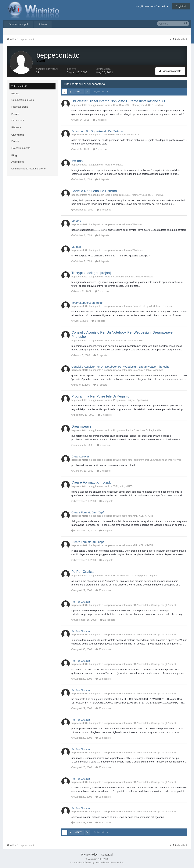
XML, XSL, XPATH (123, 486)
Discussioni (18, 121)
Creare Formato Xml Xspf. (91, 482)
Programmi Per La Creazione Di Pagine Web (138, 430)
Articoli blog (18, 162)
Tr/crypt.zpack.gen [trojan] (91, 273)
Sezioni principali (18, 24)
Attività (43, 24)
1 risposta (104, 210)
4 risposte (102, 179)
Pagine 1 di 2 (101, 92)
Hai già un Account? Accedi (152, 6)
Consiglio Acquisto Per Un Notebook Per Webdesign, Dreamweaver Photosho (120, 367)
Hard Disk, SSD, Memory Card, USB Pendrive (138, 105)
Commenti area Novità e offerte (28, 169)
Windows (118, 165)
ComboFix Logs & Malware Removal (133, 277)
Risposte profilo (20, 107)
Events (15, 141)
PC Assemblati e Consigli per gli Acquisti (135, 576)
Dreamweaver (82, 426)
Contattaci (107, 855)
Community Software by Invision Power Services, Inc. (97, 863)
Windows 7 (133, 135)
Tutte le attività (19, 86)
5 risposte (100, 149)
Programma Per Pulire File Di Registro (100, 396)
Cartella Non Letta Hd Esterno (94, 191)
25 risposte (103, 590)
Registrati (181, 6)
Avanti (79, 92)
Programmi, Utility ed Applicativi (130, 400)
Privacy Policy (89, 855)
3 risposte (102, 291)
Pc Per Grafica (83, 572)
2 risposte (100, 120)
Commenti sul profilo (23, 100)
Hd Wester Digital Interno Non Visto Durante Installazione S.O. (119, 101)
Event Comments (21, 148)
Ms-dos (77, 161)
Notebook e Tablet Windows (128, 340)
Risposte (16, 127)
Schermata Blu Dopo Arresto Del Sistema (97, 131)
